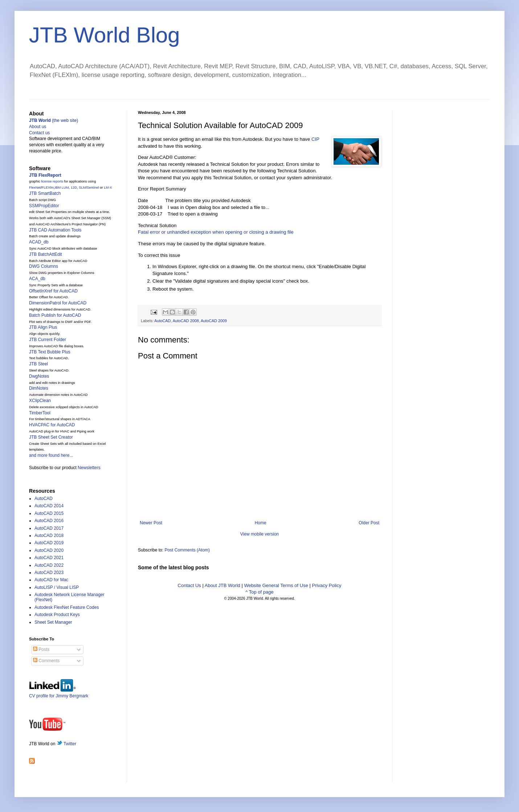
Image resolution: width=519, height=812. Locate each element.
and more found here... (51, 455)
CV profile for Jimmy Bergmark (59, 693)
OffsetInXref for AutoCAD (53, 291)
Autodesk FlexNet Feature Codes (67, 607)
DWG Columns (44, 266)
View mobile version (260, 534)
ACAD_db (39, 242)
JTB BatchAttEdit (46, 254)
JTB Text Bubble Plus (50, 352)
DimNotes (39, 388)
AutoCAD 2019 (49, 543)
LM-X (108, 188)
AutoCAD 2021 (49, 558)
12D (74, 188)
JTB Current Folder (48, 340)
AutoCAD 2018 (49, 536)
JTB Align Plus (43, 327)
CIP (315, 139)
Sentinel (93, 188)
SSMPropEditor (44, 206)
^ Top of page (259, 592)
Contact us (39, 133)
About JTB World (222, 585)
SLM (82, 188)
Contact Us (189, 585)
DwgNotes (39, 376)
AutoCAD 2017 (49, 528)
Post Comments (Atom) (187, 550)
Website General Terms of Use (276, 585)
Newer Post (151, 523)
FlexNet (35, 188)
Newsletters (89, 468)
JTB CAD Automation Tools (55, 230)
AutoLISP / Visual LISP (57, 587)
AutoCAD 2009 (214, 321)
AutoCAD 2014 (49, 506)
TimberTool (40, 413)
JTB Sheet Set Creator (51, 437)
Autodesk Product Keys (57, 615)
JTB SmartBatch (45, 193)
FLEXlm (48, 188)
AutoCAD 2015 (49, 513)
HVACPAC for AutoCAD (52, 425)
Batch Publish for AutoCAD (55, 315)
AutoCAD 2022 (49, 565)
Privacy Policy (327, 585)
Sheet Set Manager (53, 622)
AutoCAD (162, 321)
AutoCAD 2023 (49, 573)
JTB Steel (38, 364)
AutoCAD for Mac (51, 580)
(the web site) (54, 120)
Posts (41, 649)
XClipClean (40, 401)
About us (38, 127)
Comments (46, 661)
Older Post (369, 523)
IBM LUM (62, 188)
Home (261, 523)
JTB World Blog (105, 35)
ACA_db (37, 279)
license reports (52, 181)
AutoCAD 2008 (186, 321)
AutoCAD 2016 (49, 521)
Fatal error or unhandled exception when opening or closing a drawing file (216, 232)
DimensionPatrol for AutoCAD (58, 303)
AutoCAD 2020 (49, 550)
